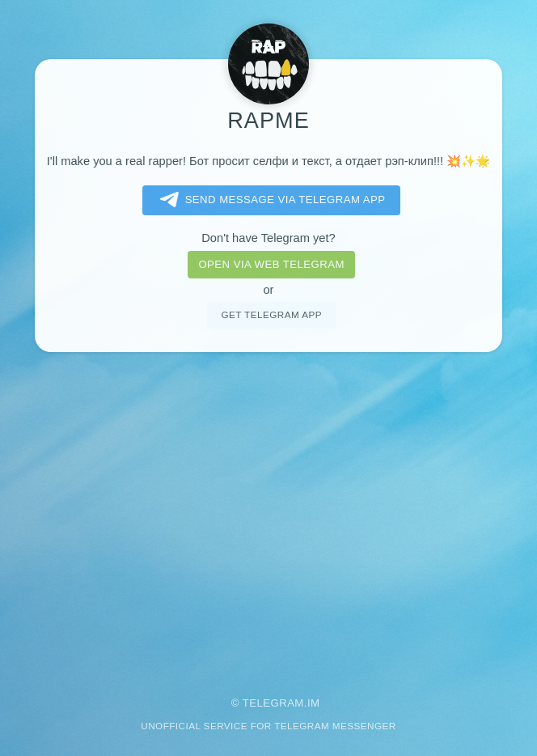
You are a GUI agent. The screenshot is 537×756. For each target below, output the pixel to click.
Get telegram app (271, 314)
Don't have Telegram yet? (268, 238)
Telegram (273, 703)
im (314, 703)
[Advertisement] (268, 513)
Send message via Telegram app (270, 200)
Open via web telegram (271, 264)
